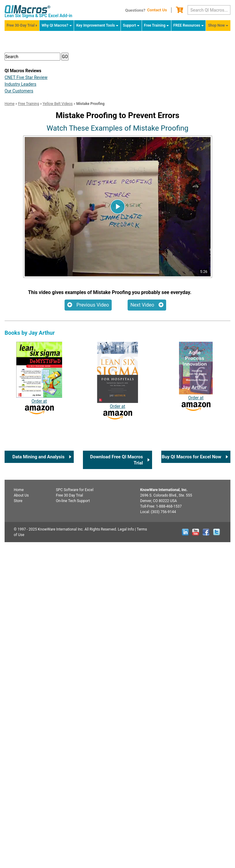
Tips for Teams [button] (30, 187)
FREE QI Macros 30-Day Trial (117, 94)
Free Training (155, 25)
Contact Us (157, 10)
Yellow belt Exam (35, 224)
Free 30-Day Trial (21, 25)
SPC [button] (18, 162)
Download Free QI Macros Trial (117, 786)
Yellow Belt (22, 360)
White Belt (21, 350)
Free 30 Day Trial (70, 821)
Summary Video (34, 199)
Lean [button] (19, 137)
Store (18, 827)
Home (19, 816)
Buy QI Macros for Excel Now (191, 783)
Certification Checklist (117, 317)
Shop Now (216, 25)
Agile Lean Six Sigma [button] (36, 124)
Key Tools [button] (24, 174)
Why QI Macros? (55, 25)
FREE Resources (187, 25)
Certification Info (35, 212)
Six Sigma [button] (24, 149)
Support (129, 25)
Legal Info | (127, 855)
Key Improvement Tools (95, 25)
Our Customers (19, 417)
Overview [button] (23, 112)
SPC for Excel (75, 816)
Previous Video (88, 631)
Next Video (147, 631)
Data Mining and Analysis (38, 783)
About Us (21, 821)
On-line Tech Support (73, 827)
